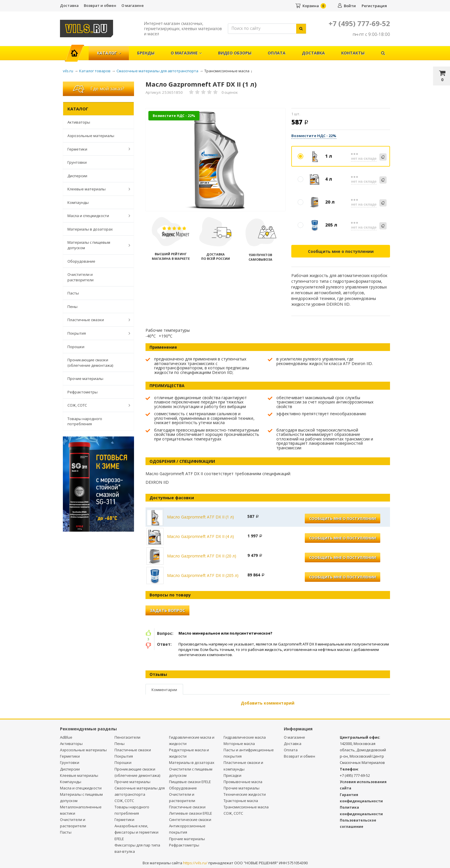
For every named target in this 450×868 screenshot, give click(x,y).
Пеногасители (127, 737)
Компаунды (78, 202)
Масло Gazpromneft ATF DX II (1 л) (200, 517)
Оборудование (81, 261)
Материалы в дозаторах (90, 229)
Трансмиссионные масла (246, 807)
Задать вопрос (167, 610)
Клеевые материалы (96, 189)
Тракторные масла (241, 801)
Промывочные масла (243, 782)
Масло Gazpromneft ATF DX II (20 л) (202, 556)
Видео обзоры (235, 53)
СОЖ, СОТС (96, 405)
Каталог (109, 53)
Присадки (232, 775)
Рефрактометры (83, 392)
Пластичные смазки (96, 320)
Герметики (96, 149)
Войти (350, 6)
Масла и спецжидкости (96, 216)
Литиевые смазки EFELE (191, 813)
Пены (72, 307)
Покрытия (96, 333)
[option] (216, 160)
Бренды (146, 53)
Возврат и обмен (100, 5)
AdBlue (66, 737)
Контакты (353, 53)
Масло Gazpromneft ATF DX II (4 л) (200, 536)
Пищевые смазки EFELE (190, 782)
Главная (77, 50)
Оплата (277, 53)
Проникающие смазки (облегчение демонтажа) (90, 363)
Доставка (69, 5)
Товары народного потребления (85, 421)
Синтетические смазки (190, 820)
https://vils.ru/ (195, 863)
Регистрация (374, 6)
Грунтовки (77, 162)
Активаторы (79, 122)
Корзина (311, 6)
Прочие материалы (85, 379)
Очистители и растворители (81, 277)
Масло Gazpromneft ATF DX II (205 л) (203, 575)
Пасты (73, 293)
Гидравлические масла (245, 737)
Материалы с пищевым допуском (96, 245)
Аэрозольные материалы (91, 136)
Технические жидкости (245, 794)
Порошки (76, 347)
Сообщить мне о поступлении (341, 251)
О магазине (133, 5)
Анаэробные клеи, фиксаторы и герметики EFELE (136, 832)
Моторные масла (239, 744)
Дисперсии (77, 176)
